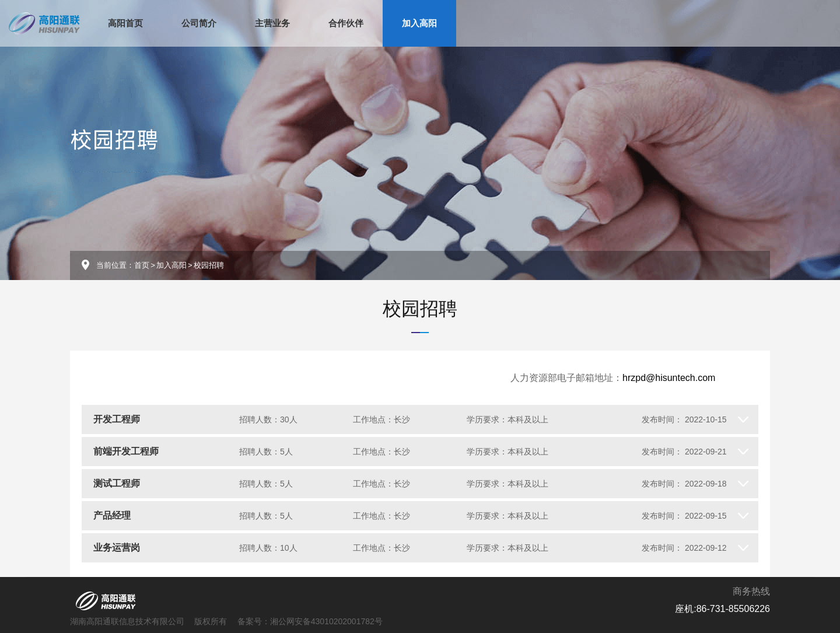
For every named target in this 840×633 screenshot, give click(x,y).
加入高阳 (419, 23)
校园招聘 (420, 309)
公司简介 (199, 23)
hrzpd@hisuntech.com (669, 378)
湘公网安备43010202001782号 (326, 621)
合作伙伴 (346, 23)
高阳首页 (125, 23)
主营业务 (272, 23)
